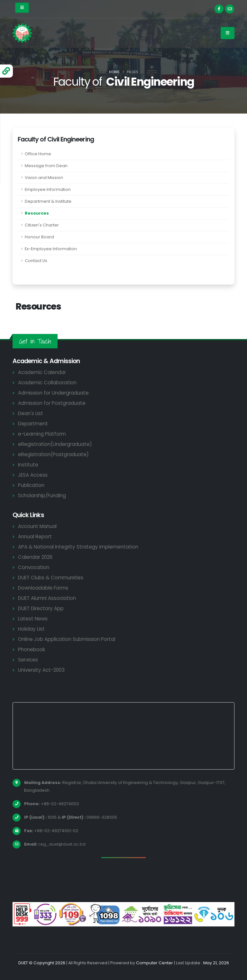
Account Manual (37, 526)
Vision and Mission (44, 178)
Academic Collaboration (47, 383)
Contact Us (36, 261)
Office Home (38, 154)
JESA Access (33, 475)
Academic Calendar (42, 372)
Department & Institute (48, 201)
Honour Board (39, 237)
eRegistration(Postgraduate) (53, 454)
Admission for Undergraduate (53, 393)
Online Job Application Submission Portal (67, 639)
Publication (31, 485)
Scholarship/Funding (42, 495)
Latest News (33, 619)
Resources (37, 213)
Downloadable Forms (43, 588)
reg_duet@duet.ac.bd (62, 844)
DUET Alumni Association (47, 598)
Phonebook (32, 649)
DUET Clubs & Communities (51, 578)
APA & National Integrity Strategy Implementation (78, 547)
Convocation (34, 567)
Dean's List (31, 413)
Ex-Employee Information (51, 249)
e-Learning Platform (42, 434)
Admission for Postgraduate (52, 403)
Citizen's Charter (42, 225)
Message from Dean (46, 166)
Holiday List (31, 629)
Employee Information (48, 189)
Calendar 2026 (35, 557)
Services (28, 660)
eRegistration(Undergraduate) (55, 444)
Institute (28, 465)
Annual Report (35, 537)
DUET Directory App (41, 608)
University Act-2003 (41, 670)
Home (114, 72)
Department (33, 424)
